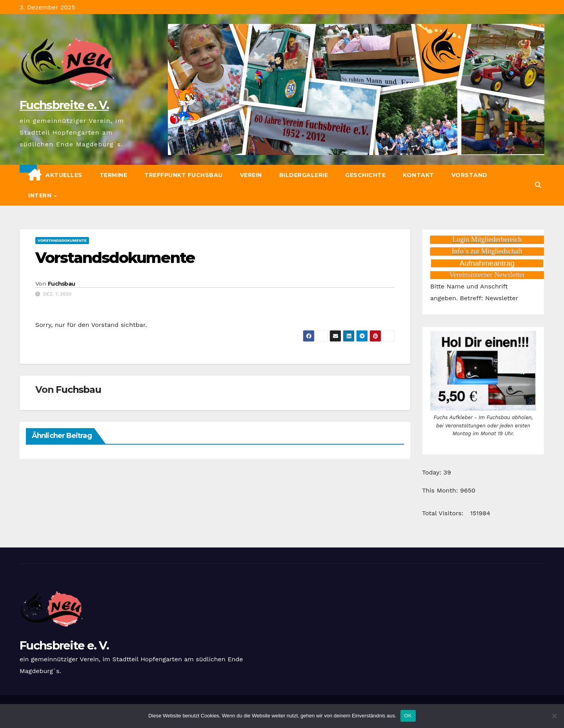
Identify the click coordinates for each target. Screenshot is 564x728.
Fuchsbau (61, 284)
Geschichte (365, 175)
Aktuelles (64, 175)
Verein (251, 175)
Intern (41, 195)
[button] (538, 185)
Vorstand (469, 175)
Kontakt (418, 175)
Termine (114, 175)
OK (408, 716)
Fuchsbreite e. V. (64, 105)
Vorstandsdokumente (62, 240)
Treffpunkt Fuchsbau (184, 175)
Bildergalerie (304, 175)
